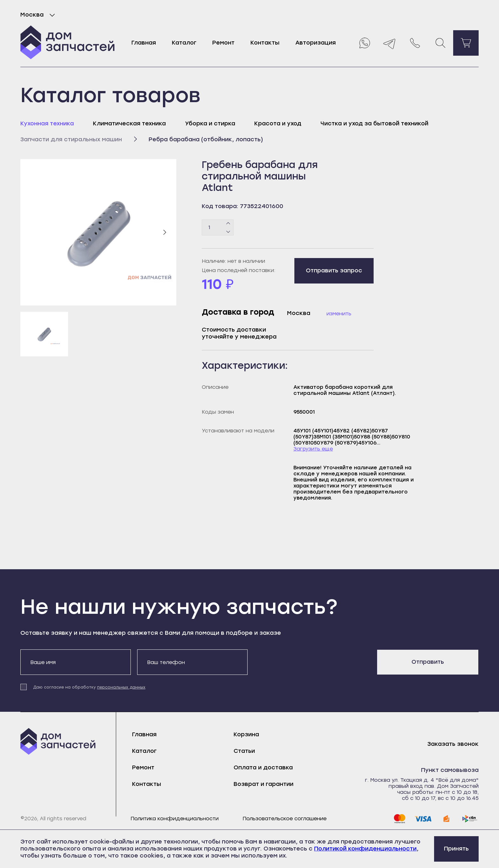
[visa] (423, 819)
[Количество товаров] (218, 227)
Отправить (428, 662)
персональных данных (121, 687)
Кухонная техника (47, 123)
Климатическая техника (129, 123)
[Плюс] (228, 223)
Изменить (339, 314)
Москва (39, 15)
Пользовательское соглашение (285, 819)
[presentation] (302, 662)
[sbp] (470, 819)
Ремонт (223, 43)
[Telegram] (390, 43)
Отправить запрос (334, 270)
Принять (456, 849)
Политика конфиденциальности (175, 819)
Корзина (246, 734)
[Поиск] (440, 43)
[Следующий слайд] (165, 232)
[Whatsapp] (364, 43)
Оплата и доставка (263, 767)
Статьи (244, 751)
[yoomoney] (446, 819)
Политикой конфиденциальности (365, 849)
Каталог (184, 43)
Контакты (265, 43)
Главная (144, 43)
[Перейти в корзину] (466, 43)
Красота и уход (278, 123)
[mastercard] (399, 819)
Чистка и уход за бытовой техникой (374, 123)
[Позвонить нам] (415, 43)
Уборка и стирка (210, 123)
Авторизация (316, 43)
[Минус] (228, 231)
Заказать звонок (453, 744)
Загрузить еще (313, 449)
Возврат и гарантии (264, 784)
